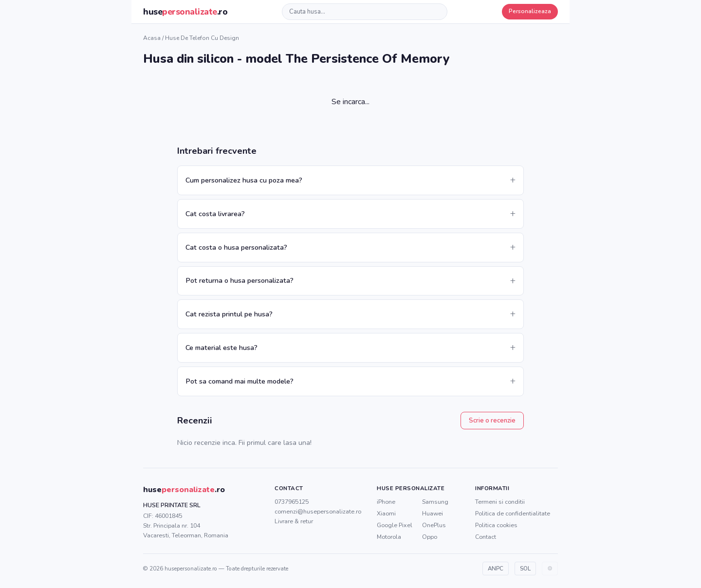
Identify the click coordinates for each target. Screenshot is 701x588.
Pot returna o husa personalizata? (240, 280)
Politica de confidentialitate (513, 513)
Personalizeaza (530, 11)
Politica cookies (496, 525)
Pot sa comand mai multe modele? (240, 381)
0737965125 (292, 502)
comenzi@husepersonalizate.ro (318, 511)
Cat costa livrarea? (215, 214)
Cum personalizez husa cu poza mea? (244, 180)
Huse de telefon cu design (202, 38)
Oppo (430, 537)
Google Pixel (395, 525)
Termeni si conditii (500, 502)
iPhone (386, 502)
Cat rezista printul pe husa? (229, 314)
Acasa (152, 38)
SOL (525, 569)
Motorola (389, 537)
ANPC (496, 569)
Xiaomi (386, 513)
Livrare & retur (294, 521)
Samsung (435, 502)
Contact (486, 537)
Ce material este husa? (221, 348)
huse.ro (185, 12)
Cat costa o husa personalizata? (236, 247)
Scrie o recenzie (492, 421)
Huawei (433, 513)
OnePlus (434, 525)
